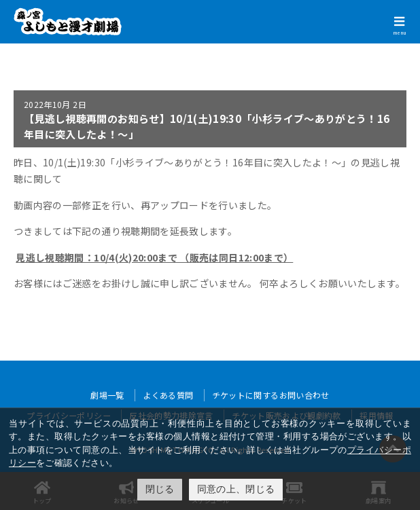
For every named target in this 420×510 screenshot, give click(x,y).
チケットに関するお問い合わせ (271, 395)
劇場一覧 (107, 395)
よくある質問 (168, 395)
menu (400, 33)
